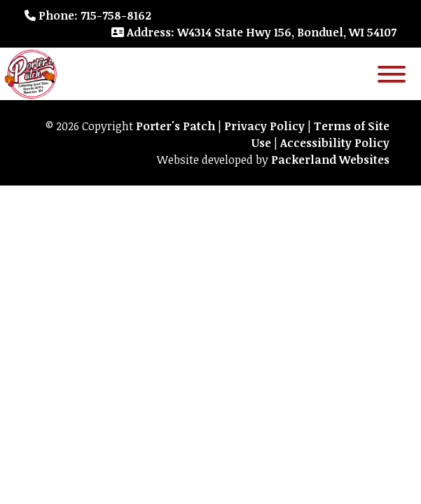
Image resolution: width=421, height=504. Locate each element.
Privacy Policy (264, 126)
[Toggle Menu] (392, 74)
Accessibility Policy (335, 143)
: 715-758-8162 (88, 15)
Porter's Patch (175, 126)
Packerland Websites (330, 160)
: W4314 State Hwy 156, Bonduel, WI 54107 (254, 32)
